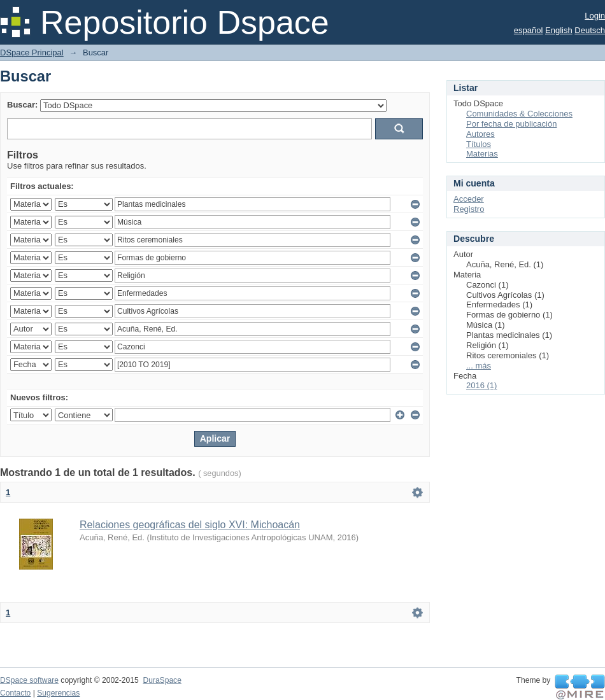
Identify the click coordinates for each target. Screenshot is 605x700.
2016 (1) (481, 385)
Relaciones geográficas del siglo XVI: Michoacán (190, 525)
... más (479, 366)
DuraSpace (162, 680)
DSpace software (29, 680)
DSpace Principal (32, 52)
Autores (480, 134)
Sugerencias (58, 693)
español (529, 30)
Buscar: (22, 105)
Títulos (479, 144)
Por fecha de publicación (511, 124)
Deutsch (590, 30)
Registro (469, 209)
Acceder (469, 199)
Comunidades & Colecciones (519, 114)
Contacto (15, 693)
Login (595, 16)
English (559, 30)
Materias (482, 154)
